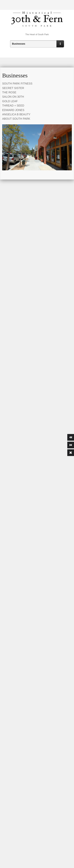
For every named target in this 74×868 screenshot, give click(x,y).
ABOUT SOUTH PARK (16, 119)
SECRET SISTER (13, 88)
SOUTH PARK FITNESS (17, 83)
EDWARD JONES (13, 110)
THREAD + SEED (13, 106)
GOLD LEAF (10, 101)
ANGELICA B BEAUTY (16, 114)
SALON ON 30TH (13, 97)
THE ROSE (9, 92)
